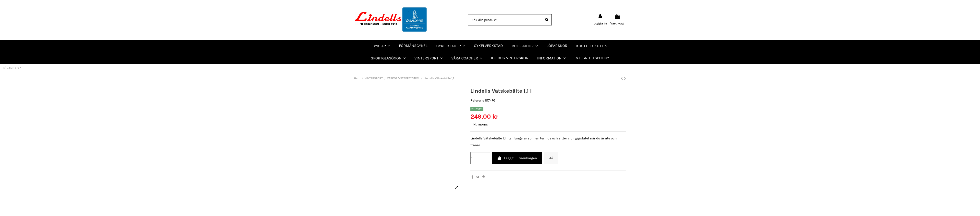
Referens (477, 100)
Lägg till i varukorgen (517, 158)
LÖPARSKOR (12, 68)
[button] (467, 58)
